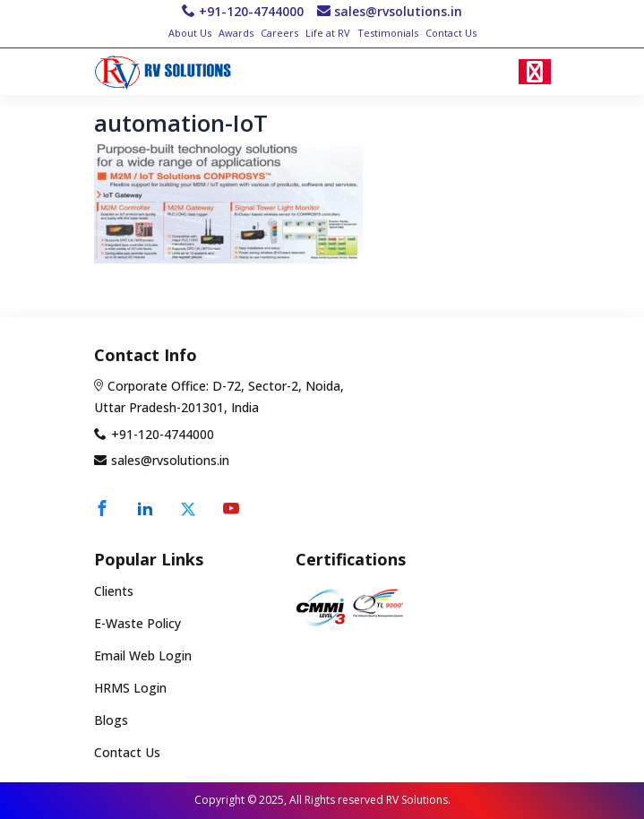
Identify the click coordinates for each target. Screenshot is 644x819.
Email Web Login (143, 655)
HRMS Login (130, 688)
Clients (114, 592)
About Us (190, 33)
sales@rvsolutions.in (398, 11)
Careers (279, 33)
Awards (236, 33)
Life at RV (328, 33)
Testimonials (388, 33)
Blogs (111, 720)
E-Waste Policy (137, 624)
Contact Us (451, 33)
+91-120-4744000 (251, 11)
